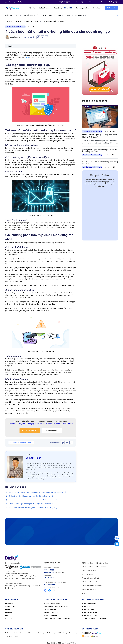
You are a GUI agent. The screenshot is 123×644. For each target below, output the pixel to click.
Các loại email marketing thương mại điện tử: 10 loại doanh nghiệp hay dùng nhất (37, 492)
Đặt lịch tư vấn (111, 8)
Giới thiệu (32, 8)
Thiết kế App (51, 633)
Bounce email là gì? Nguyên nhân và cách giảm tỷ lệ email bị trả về (33, 500)
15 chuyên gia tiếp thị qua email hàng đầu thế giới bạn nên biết (31, 496)
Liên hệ (91, 2)
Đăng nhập (113, 2)
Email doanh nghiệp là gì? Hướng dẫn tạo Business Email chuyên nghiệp (34, 508)
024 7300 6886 (49, 584)
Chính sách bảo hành (90, 582)
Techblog (19, 21)
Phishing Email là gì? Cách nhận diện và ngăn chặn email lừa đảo (32, 504)
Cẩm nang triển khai (82, 8)
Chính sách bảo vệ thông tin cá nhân (95, 563)
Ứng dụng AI (42, 15)
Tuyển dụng (79, 2)
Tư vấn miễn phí (28, 431)
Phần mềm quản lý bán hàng (68, 633)
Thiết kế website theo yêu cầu (15, 633)
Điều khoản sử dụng (89, 570)
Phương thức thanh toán (91, 578)
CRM (29, 633)
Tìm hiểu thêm (52, 431)
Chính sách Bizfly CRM (90, 589)
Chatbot (9, 637)
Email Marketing (39, 633)
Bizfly (27, 57)
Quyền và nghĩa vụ (89, 574)
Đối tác (101, 2)
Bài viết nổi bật (29, 15)
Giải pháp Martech (45, 8)
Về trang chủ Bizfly (14, 2)
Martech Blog (69, 8)
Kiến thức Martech (12, 15)
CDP (16, 637)
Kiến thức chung (55, 15)
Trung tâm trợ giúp (64, 2)
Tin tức (68, 15)
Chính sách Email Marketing (92, 585)
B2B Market (96, 8)
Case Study (58, 8)
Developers (80, 15)
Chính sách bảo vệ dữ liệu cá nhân (94, 567)
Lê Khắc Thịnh (12, 37)
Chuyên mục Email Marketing (15, 26)
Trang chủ (9, 21)
